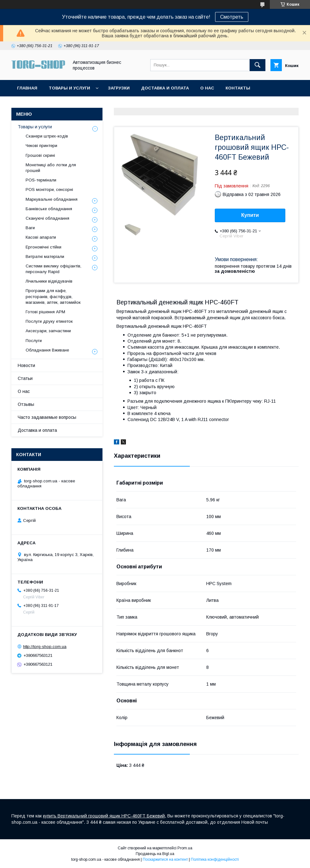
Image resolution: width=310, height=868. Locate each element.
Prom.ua (185, 848)
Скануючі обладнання (47, 218)
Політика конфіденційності (215, 859)
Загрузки (119, 88)
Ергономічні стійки (43, 247)
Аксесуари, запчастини (48, 331)
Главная (27, 88)
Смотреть (232, 17)
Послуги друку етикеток (49, 321)
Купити (250, 215)
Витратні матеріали (45, 257)
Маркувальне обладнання (52, 199)
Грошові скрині (40, 155)
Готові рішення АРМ (45, 312)
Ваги (30, 228)
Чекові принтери (41, 146)
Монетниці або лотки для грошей (51, 168)
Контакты (238, 88)
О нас (207, 88)
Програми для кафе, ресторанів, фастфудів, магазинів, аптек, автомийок (53, 296)
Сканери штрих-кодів (47, 136)
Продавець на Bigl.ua (155, 854)
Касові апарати (41, 237)
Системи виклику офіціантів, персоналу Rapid (53, 269)
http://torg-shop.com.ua (45, 647)
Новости (26, 365)
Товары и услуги (69, 88)
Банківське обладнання (49, 209)
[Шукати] (257, 65)
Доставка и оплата (165, 88)
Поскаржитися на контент (165, 859)
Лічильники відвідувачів (49, 281)
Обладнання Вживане (47, 350)
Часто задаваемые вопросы (47, 417)
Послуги (34, 341)
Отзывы (26, 404)
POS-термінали (41, 180)
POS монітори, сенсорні (49, 189)
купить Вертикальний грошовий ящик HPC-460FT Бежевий (104, 816)
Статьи (25, 378)
